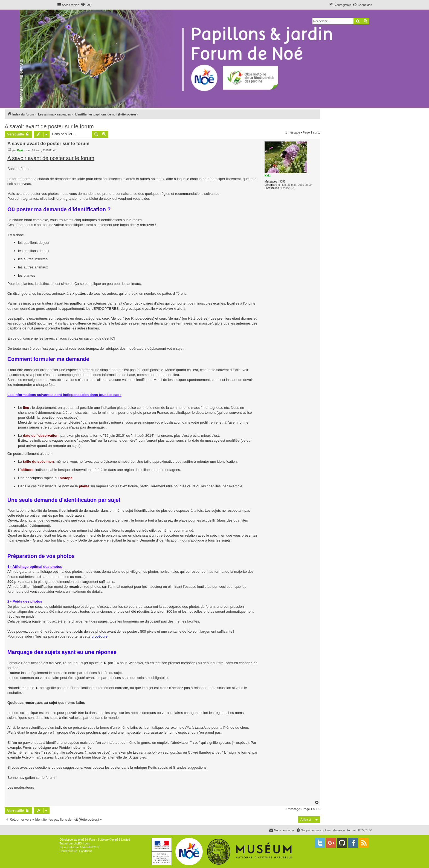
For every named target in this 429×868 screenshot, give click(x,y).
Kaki (267, 176)
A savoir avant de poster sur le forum (49, 126)
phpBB (82, 840)
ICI (113, 338)
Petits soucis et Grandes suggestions (177, 767)
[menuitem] (86, 5)
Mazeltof (88, 847)
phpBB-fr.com (82, 844)
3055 (282, 182)
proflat (70, 847)
